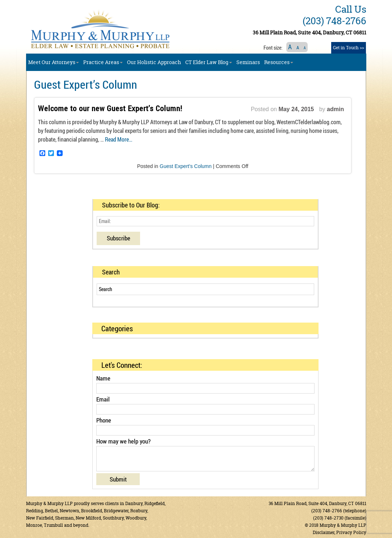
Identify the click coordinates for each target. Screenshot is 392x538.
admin (335, 109)
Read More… (119, 139)
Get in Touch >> (349, 48)
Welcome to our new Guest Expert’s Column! (110, 108)
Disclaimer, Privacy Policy (340, 532)
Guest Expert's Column (186, 166)
